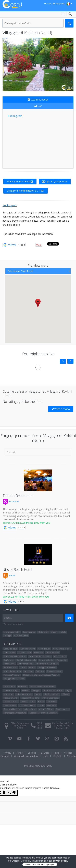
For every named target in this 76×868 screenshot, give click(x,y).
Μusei (54, 632)
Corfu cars (9, 660)
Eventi (24, 702)
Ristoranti (11, 501)
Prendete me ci (38, 265)
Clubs (41, 705)
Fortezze (22, 687)
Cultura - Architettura (53, 690)
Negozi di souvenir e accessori (43, 713)
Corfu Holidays (10, 649)
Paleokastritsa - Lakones (47, 664)
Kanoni (32, 667)
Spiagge (7, 636)
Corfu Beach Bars (27, 705)
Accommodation (38, 100)
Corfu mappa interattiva (15, 656)
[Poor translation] (12, 793)
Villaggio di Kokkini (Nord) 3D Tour (26, 191)
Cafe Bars (51, 705)
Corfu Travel (44, 649)
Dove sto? (39, 652)
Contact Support (62, 725)
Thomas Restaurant (18, 496)
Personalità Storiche (30, 698)
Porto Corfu (9, 664)
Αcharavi (29, 671)
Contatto (58, 756)
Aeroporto (61, 660)
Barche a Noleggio (12, 709)
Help (46, 756)
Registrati (59, 4)
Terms (19, 753)
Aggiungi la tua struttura (26, 756)
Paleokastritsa (10, 667)
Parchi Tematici (11, 702)
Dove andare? (53, 652)
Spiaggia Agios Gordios (14, 679)
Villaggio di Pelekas (47, 667)
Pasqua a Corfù (11, 698)
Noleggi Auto (30, 709)
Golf (33, 702)
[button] (38, 304)
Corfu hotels (60, 656)
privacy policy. (60, 861)
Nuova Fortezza (54, 671)
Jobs (57, 753)
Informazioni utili (12, 632)
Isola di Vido (9, 687)
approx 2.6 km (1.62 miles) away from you (26, 597)
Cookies (32, 753)
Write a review (61, 409)
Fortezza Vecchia (12, 675)
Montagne (8, 694)
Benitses (40, 671)
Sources (45, 753)
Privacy (7, 753)
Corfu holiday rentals (26, 660)
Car (38, 106)
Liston (23, 667)
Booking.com (15, 116)
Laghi (68, 690)
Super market (62, 709)
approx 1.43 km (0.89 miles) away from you (26, 523)
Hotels (9, 575)
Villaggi (66, 694)
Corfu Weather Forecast (40, 656)
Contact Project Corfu (62, 723)
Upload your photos (55, 181)
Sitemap (71, 756)
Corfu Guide (9, 652)
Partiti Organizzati (51, 698)
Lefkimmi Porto (25, 664)
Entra (48, 4)
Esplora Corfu (25, 652)
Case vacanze (29, 632)
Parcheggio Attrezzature (15, 713)
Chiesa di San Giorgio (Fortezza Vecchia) (41, 675)
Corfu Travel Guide (62, 649)
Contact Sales (62, 728)
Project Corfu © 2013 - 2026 (38, 766)
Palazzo (26, 690)
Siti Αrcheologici (52, 694)
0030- (40, 723)
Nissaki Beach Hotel (17, 570)
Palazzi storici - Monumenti (42, 687)
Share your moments (20, 181)
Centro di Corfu (46, 660)
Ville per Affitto (21, 636)
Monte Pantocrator (12, 671)
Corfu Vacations (28, 649)
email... (8, 618)
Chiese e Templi (11, 690)
